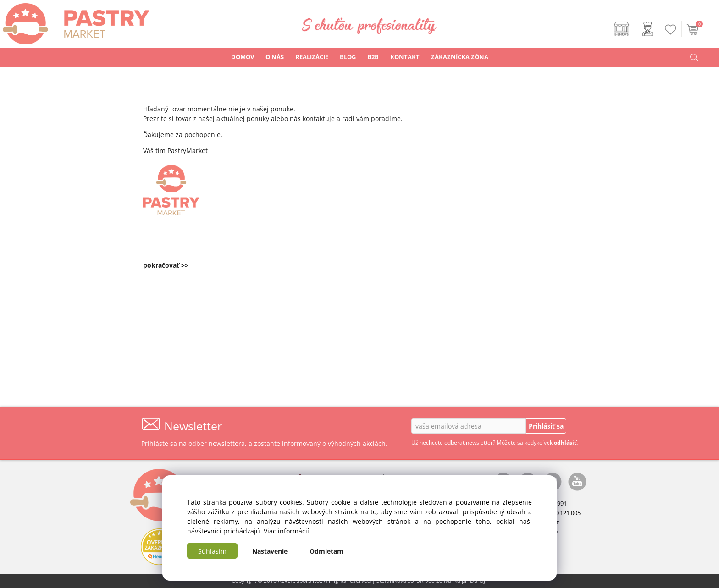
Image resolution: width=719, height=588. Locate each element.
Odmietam (326, 551)
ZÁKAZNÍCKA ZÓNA (460, 57)
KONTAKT (405, 57)
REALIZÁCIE (312, 57)
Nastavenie (270, 551)
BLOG (348, 57)
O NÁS (275, 57)
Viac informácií (286, 531)
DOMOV (243, 57)
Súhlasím (212, 551)
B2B (373, 57)
